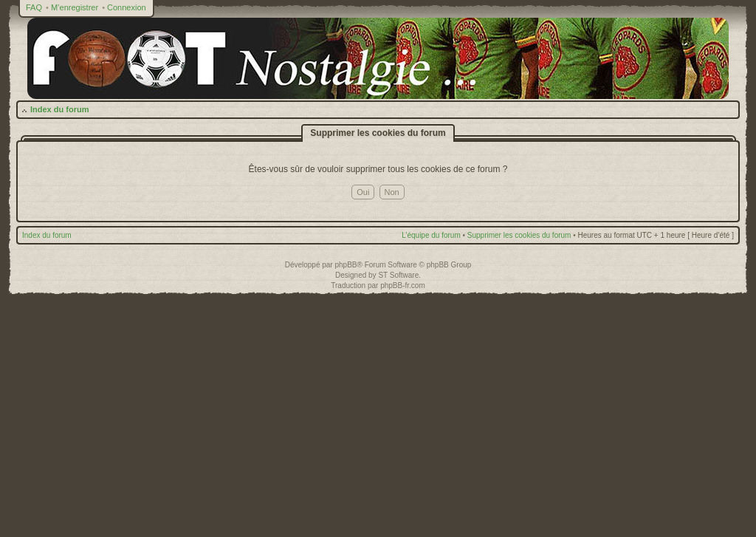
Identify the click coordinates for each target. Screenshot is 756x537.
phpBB (346, 265)
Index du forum (59, 109)
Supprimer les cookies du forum (519, 235)
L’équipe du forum (431, 235)
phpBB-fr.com (403, 285)
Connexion (127, 7)
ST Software (398, 275)
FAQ (34, 7)
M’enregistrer (75, 7)
